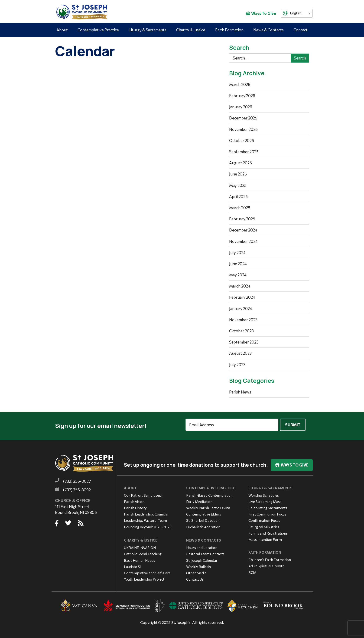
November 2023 (243, 320)
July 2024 (237, 253)
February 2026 (242, 96)
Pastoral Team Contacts (205, 552)
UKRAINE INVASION (140, 545)
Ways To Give (261, 13)
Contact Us (195, 577)
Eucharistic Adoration (203, 525)
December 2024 (243, 230)
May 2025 (238, 185)
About (62, 30)
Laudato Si (132, 565)
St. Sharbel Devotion (203, 518)
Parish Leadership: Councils (146, 512)
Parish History (135, 506)
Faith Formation (229, 30)
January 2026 (241, 107)
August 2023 (240, 353)
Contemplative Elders (204, 512)
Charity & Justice (191, 30)
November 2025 (243, 129)
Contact (301, 30)
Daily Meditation (199, 499)
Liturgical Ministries (264, 525)
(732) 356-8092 (77, 488)
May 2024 (238, 275)
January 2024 (241, 309)
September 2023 (244, 342)
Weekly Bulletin (198, 565)
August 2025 (240, 163)
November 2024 (243, 241)
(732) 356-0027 (77, 479)
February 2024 (242, 297)
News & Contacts (268, 30)
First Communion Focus (267, 512)
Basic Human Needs (140, 558)
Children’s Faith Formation (270, 558)
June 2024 (238, 264)
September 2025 (244, 152)
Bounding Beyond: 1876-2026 (148, 525)
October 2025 (242, 140)
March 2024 (240, 286)
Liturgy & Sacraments (148, 30)
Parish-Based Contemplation (209, 493)
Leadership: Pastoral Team (145, 518)
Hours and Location (202, 545)
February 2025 (242, 219)
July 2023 (237, 365)
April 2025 (238, 197)
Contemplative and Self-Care (147, 571)
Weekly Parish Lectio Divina (208, 506)
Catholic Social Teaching (143, 552)
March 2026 (240, 84)
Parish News (240, 392)
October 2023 (241, 331)
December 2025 (243, 118)
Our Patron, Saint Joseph (144, 493)
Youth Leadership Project (144, 577)
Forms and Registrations (268, 531)
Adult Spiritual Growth (266, 564)
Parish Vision (134, 499)
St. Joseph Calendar (202, 558)
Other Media (196, 571)
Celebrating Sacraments (268, 506)
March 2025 (240, 208)
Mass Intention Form (265, 537)
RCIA (252, 570)
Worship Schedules (264, 493)
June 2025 (238, 174)
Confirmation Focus (264, 518)
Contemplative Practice (98, 30)
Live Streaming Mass (265, 499)
